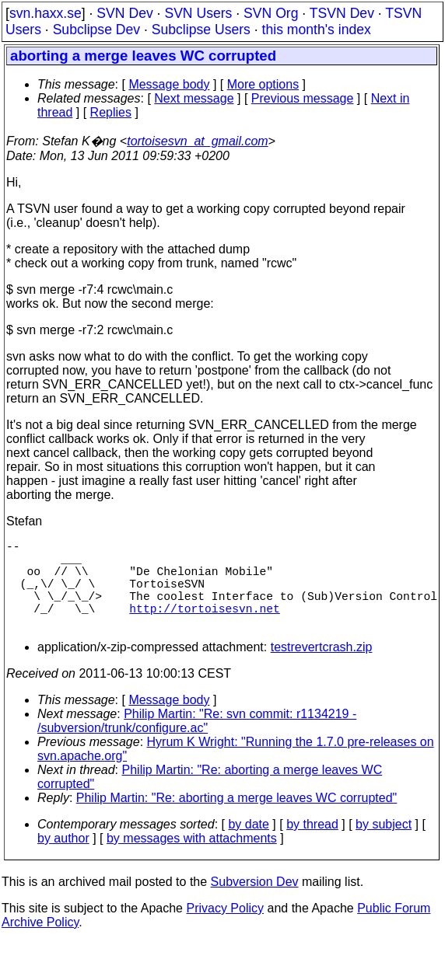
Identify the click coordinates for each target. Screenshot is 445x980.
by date (248, 846)
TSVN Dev (342, 13)
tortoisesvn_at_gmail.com (197, 141)
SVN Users (198, 13)
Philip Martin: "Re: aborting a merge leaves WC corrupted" (237, 820)
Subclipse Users (201, 30)
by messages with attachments (192, 860)
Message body (169, 84)
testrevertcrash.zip (322, 669)
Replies (111, 112)
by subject (384, 846)
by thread (312, 846)
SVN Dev (124, 13)
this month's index (317, 30)
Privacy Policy (225, 930)
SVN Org (271, 13)
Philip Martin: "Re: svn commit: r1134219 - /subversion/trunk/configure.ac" (197, 743)
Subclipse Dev (96, 30)
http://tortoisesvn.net (204, 626)
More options (263, 84)
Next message (194, 98)
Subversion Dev (255, 903)
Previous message (303, 98)
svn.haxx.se (46, 13)
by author (63, 860)
